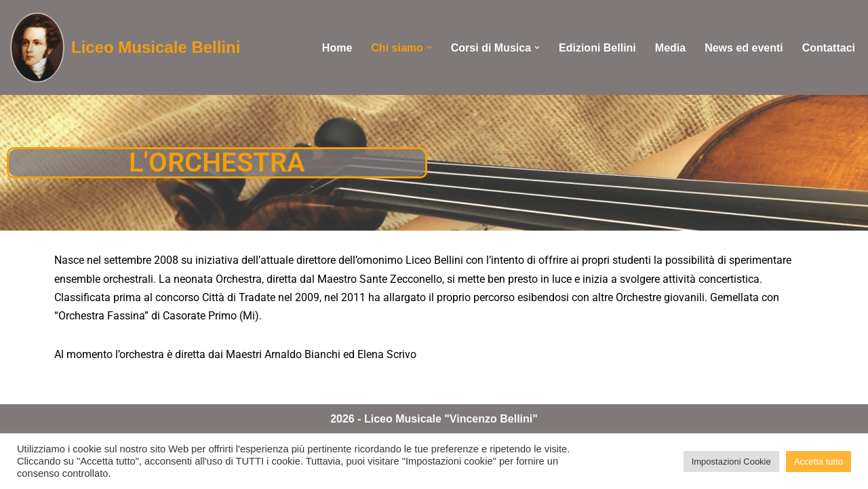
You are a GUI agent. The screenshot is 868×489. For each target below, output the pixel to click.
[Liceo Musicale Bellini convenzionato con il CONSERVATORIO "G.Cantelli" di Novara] (125, 47)
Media (670, 48)
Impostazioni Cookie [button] (731, 462)
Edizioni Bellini (597, 48)
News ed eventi (744, 48)
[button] (429, 47)
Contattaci (829, 48)
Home (337, 48)
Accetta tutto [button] (818, 462)
